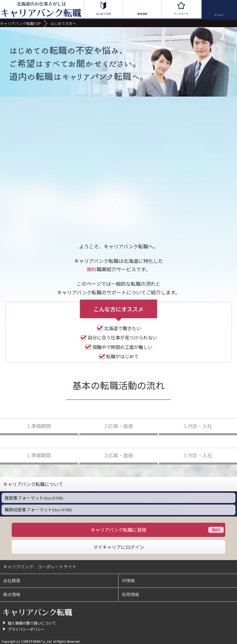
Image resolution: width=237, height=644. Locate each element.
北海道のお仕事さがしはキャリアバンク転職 (42, 9)
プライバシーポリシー (26, 629)
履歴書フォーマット (34, 498)
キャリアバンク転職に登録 (118, 530)
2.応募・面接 (119, 426)
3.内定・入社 (198, 426)
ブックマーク (181, 14)
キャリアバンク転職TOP (21, 23)
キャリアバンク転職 (38, 613)
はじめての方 (103, 14)
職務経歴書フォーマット (38, 509)
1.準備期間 (39, 426)
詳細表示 (230, 484)
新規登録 (142, 14)
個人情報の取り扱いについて (32, 623)
